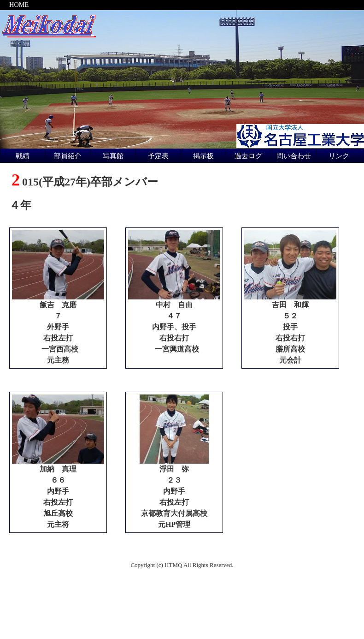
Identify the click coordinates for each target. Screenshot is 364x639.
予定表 (158, 156)
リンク (339, 156)
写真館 (113, 156)
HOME (19, 5)
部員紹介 (68, 156)
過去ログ (248, 156)
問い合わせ (294, 156)
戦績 (23, 156)
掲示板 (203, 156)
